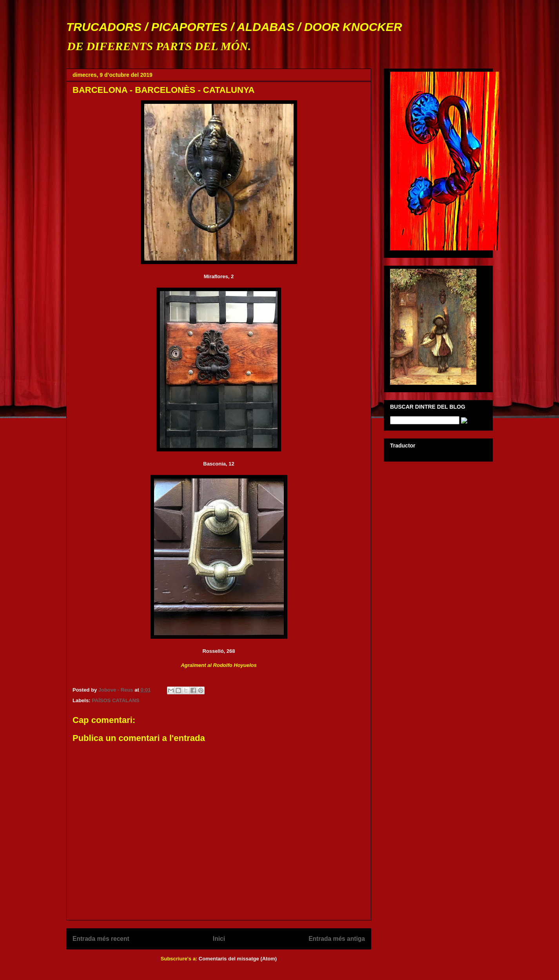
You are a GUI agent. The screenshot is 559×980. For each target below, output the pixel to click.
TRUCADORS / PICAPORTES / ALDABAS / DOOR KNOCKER (234, 27)
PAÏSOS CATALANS (115, 700)
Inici (219, 939)
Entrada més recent (101, 939)
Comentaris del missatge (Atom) (238, 959)
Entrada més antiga (337, 939)
